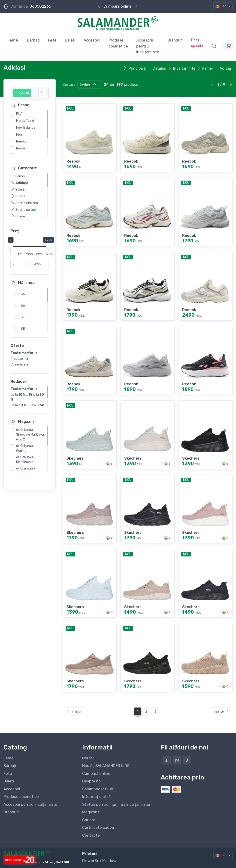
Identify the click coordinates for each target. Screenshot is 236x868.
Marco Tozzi (25, 121)
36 (23, 306)
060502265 (40, 6)
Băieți (9, 781)
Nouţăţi (88, 758)
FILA (19, 114)
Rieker (21, 148)
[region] (30, 132)
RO (221, 6)
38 (23, 329)
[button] (214, 46)
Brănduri (11, 812)
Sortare (69, 85)
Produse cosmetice (21, 797)
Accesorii (12, 789)
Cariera (89, 820)
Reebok (22, 141)
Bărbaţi (10, 766)
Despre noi (92, 781)
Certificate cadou (98, 827)
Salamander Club (98, 789)
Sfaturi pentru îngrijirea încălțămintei (116, 804)
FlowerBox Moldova (100, 861)
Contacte (91, 835)
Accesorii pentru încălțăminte (30, 804)
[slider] (11, 246)
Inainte (221, 711)
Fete (8, 773)
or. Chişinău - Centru (26, 448)
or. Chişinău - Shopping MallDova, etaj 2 (30, 435)
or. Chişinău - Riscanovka (26, 460)
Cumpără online (118, 6)
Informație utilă (96, 797)
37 (23, 317)
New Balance (26, 128)
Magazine (91, 812)
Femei (9, 758)
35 (23, 294)
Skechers (75, 458)
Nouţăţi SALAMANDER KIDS (106, 766)
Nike (19, 135)
